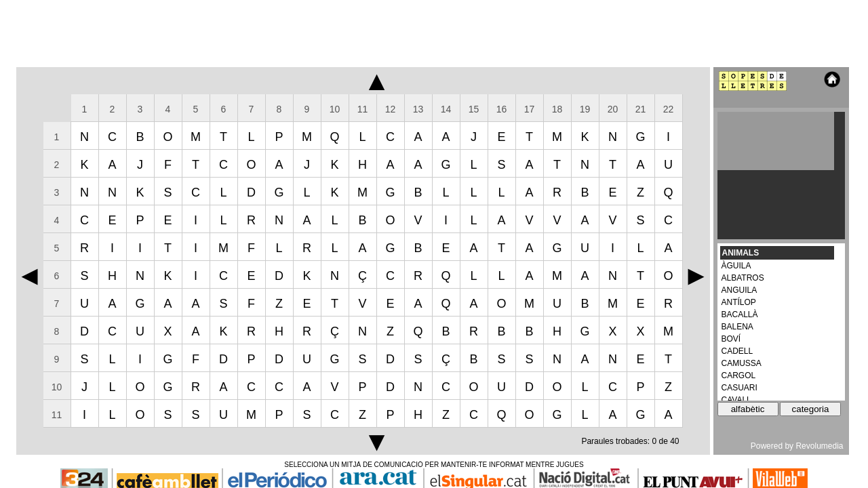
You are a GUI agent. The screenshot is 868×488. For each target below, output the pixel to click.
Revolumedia (819, 446)
